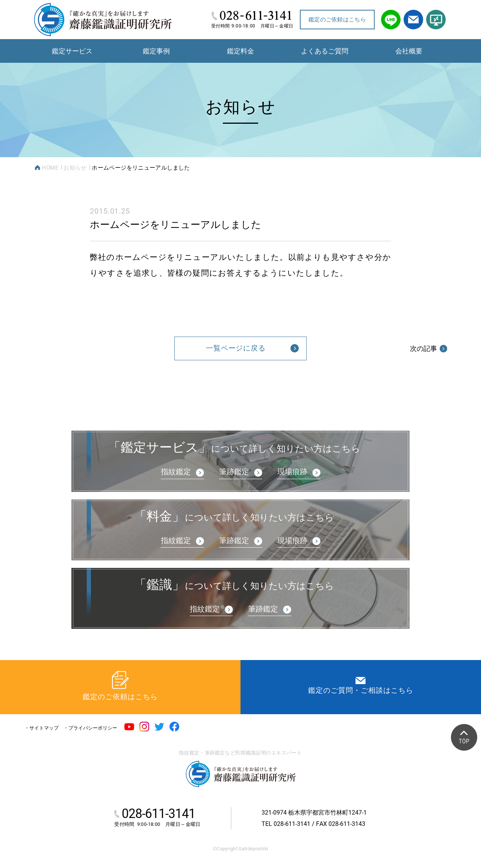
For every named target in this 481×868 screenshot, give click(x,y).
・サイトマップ (42, 728)
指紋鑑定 (176, 472)
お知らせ (75, 168)
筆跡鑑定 (234, 472)
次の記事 (429, 348)
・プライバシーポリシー (90, 728)
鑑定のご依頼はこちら (337, 20)
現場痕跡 (292, 472)
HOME (50, 168)
